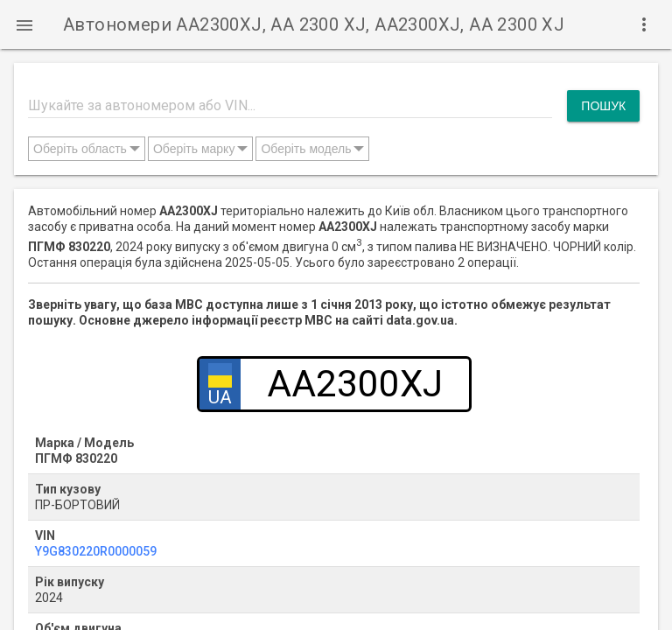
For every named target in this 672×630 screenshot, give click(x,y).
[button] (24, 24)
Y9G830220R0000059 (96, 551)
